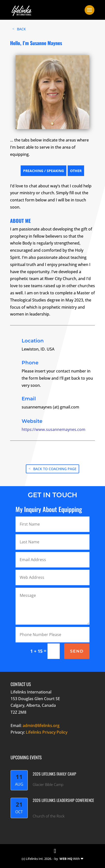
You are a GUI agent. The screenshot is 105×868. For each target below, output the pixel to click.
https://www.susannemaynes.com (53, 429)
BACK (21, 29)
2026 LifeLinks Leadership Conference (63, 800)
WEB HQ (66, 859)
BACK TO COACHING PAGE (55, 469)
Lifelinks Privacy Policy (47, 732)
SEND (77, 651)
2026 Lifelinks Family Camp (54, 774)
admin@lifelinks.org (41, 726)
